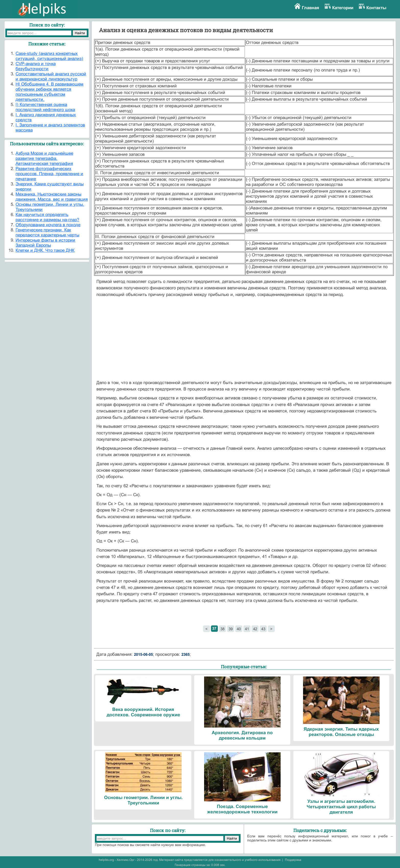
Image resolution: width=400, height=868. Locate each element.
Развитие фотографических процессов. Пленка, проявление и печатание (49, 174)
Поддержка (293, 860)
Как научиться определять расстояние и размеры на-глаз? (47, 217)
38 (222, 629)
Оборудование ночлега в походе (48, 225)
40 (239, 629)
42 (255, 629)
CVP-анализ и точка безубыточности (36, 66)
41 (247, 629)
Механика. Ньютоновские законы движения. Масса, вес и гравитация (52, 197)
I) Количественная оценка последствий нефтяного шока (45, 107)
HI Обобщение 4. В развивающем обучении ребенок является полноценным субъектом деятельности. (49, 92)
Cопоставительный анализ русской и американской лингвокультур (51, 76)
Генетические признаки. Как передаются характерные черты (47, 233)
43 (263, 629)
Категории (343, 8)
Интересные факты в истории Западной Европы (45, 243)
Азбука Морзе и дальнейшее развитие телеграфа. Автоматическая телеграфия (44, 158)
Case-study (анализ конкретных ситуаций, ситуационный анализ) (49, 56)
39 (231, 629)
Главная (310, 8)
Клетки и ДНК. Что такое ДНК (45, 250)
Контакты (376, 8)
